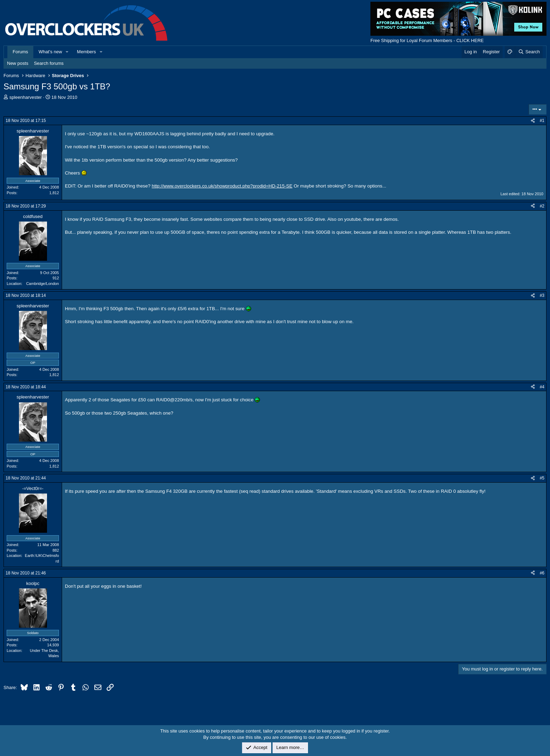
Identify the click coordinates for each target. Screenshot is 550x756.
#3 (542, 295)
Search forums (49, 63)
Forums (20, 52)
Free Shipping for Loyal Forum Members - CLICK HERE (427, 40)
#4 (542, 387)
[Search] (529, 52)
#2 (542, 206)
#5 (542, 478)
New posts (18, 63)
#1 (542, 121)
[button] (67, 52)
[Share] (533, 121)
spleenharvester (26, 97)
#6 (542, 573)
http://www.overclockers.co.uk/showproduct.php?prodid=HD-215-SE (222, 186)
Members (86, 52)
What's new (50, 52)
